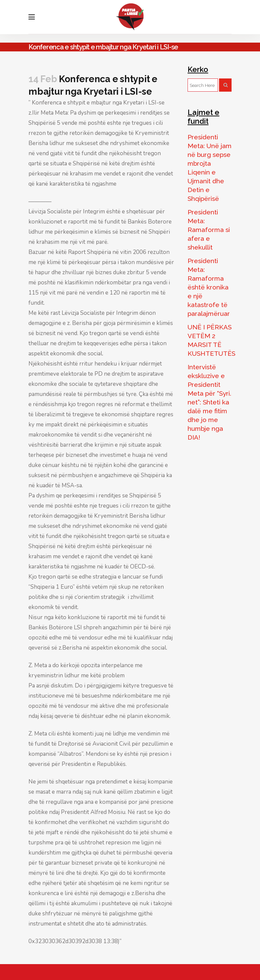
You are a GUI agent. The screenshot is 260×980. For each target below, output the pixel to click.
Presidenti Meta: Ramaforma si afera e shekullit (209, 230)
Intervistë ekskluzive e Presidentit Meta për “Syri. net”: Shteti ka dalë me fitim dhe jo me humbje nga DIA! (209, 402)
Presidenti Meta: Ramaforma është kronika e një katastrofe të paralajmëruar (209, 287)
